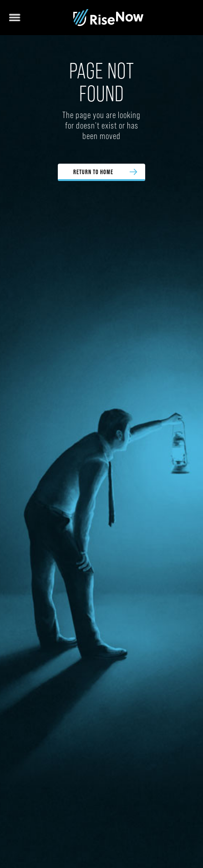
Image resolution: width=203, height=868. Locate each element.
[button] (16, 18)
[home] (108, 18)
